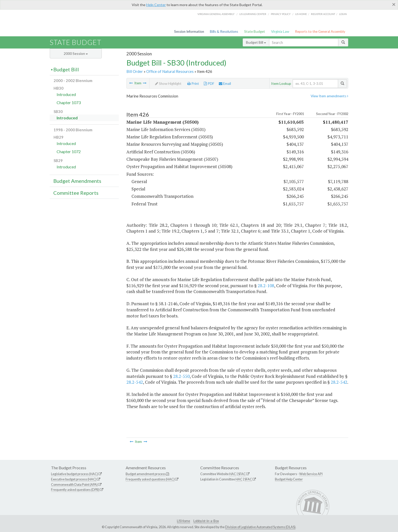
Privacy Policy (281, 14)
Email (225, 84)
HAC (233, 474)
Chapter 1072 (69, 151)
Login (343, 14)
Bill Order (135, 71)
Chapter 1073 (69, 102)
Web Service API (311, 474)
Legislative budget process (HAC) (74, 474)
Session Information (189, 31)
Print (193, 84)
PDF (209, 84)
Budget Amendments (77, 181)
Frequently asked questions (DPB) (75, 490)
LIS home (301, 14)
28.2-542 (135, 382)
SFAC (242, 474)
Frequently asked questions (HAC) (150, 479)
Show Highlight (168, 84)
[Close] (394, 4)
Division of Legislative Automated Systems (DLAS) (260, 527)
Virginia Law (280, 31)
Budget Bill (256, 42)
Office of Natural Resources (170, 71)
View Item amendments (329, 96)
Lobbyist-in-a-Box (206, 521)
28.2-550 (181, 376)
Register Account (323, 14)
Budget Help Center (289, 479)
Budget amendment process (146, 474)
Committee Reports (76, 193)
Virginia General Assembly (216, 14)
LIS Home (184, 521)
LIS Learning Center (253, 14)
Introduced (66, 94)
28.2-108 (266, 286)
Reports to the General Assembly (320, 31)
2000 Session (76, 53)
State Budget (255, 31)
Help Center (156, 5)
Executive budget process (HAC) (74, 479)
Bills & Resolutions (224, 31)
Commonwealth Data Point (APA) (74, 485)
